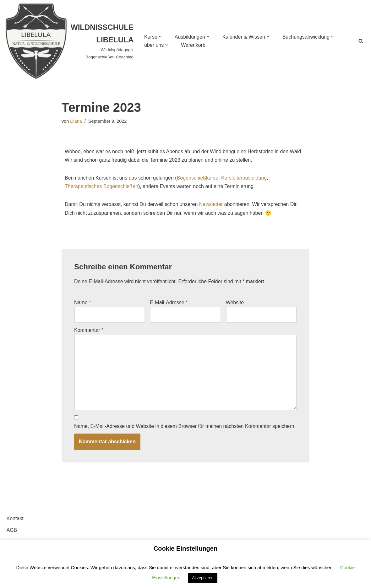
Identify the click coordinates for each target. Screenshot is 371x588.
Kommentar (89, 330)
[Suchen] (361, 41)
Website (235, 302)
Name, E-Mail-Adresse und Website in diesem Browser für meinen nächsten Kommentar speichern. (185, 426)
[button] (160, 37)
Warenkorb (193, 45)
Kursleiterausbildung (244, 178)
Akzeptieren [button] (203, 578)
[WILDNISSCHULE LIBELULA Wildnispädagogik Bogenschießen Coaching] (69, 41)
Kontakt (15, 518)
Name (82, 302)
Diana (76, 121)
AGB (12, 530)
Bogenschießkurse (198, 178)
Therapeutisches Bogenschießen (101, 186)
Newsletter (211, 204)
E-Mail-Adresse (169, 302)
